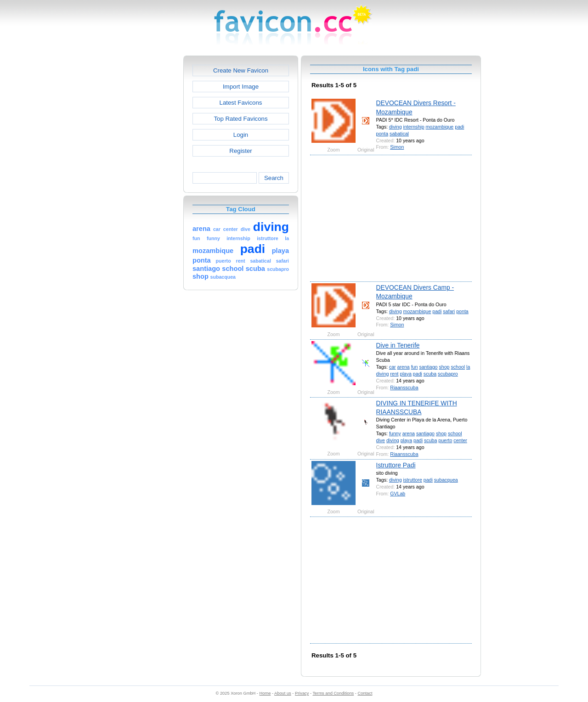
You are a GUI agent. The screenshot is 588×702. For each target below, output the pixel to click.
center (460, 440)
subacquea (446, 480)
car (393, 367)
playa (406, 374)
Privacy (302, 693)
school (458, 367)
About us (283, 693)
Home (265, 693)
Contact (365, 693)
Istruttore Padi (396, 465)
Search (274, 178)
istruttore (413, 480)
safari (449, 311)
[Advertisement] (144, 193)
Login (241, 135)
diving (396, 127)
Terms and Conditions (333, 693)
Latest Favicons (241, 103)
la (468, 367)
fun (415, 367)
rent (394, 374)
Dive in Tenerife (398, 345)
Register (240, 151)
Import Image (241, 87)
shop (444, 367)
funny (395, 433)
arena (404, 367)
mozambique (440, 127)
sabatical (399, 134)
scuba (430, 374)
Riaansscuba (404, 388)
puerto (445, 440)
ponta (382, 134)
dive (381, 440)
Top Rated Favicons (240, 119)
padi (459, 127)
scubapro (448, 374)
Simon (397, 147)
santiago (428, 367)
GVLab (398, 494)
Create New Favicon (241, 70)
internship (414, 127)
